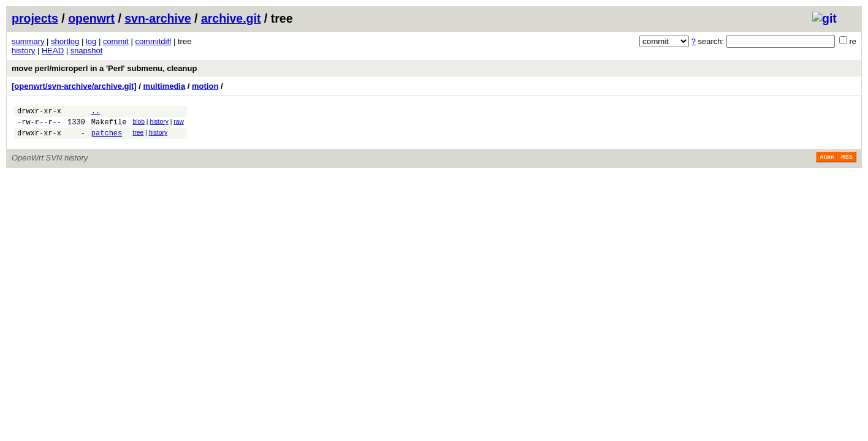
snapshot (87, 51)
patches (107, 138)
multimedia (165, 86)
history (23, 51)
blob (139, 123)
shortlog (65, 41)
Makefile (109, 125)
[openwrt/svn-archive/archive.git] (74, 86)
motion (205, 86)
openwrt (91, 18)
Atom (827, 162)
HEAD (53, 51)
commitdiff (153, 41)
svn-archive (158, 18)
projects (35, 18)
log (91, 41)
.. (96, 112)
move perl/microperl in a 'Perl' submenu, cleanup (104, 68)
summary (28, 41)
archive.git (231, 18)
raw (179, 123)
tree (138, 136)
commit (116, 41)
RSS (847, 162)
